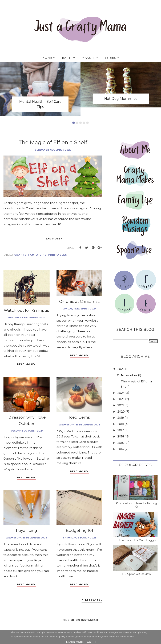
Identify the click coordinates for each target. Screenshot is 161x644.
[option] (40, 89)
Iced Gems (79, 417)
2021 (121, 405)
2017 (121, 430)
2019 (121, 418)
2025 (121, 369)
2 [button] (77, 123)
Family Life (37, 255)
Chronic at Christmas (79, 302)
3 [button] (80, 123)
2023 (121, 399)
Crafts (20, 255)
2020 (121, 412)
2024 (121, 393)
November (129, 375)
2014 (121, 449)
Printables (58, 255)
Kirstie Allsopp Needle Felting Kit (136, 505)
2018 (121, 424)
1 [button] (74, 123)
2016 (121, 436)
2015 (121, 443)
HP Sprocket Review (137, 574)
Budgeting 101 (79, 531)
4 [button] (84, 123)
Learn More (75, 642)
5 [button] (87, 123)
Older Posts (91, 600)
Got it (92, 642)
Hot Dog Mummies (121, 99)
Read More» (53, 239)
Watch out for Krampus (26, 310)
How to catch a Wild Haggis (137, 540)
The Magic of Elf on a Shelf (53, 142)
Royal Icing (26, 531)
